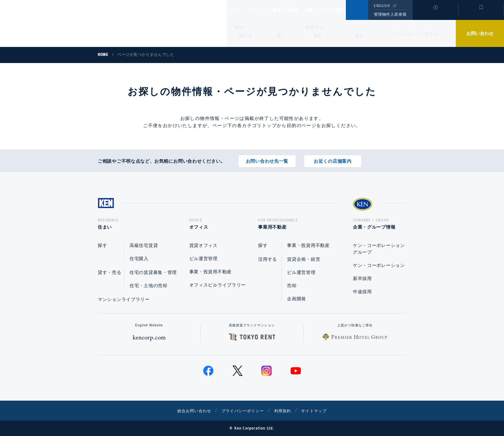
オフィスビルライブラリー (218, 285)
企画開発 (297, 299)
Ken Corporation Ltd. (63, 23)
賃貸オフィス (203, 245)
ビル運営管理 (203, 259)
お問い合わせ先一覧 (267, 159)
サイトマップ (322, 411)
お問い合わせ (480, 33)
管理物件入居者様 (390, 14)
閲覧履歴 (435, 14)
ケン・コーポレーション (379, 265)
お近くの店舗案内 (333, 159)
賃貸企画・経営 (304, 259)
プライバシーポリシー (242, 411)
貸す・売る (110, 272)
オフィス (266, 10)
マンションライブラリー (418, 34)
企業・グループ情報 (343, 10)
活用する (315, 27)
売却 (292, 286)
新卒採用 (362, 278)
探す (240, 27)
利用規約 (287, 411)
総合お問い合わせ (187, 411)
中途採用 (362, 292)
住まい (239, 10)
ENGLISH (382, 6)
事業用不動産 (299, 10)
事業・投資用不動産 (211, 272)
